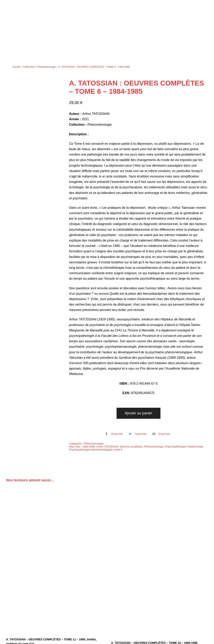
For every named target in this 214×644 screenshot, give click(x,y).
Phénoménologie (94, 415)
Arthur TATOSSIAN (107, 418)
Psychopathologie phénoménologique (91, 421)
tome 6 (118, 421)
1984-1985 (89, 418)
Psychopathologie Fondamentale (184, 418)
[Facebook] (113, 406)
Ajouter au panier (138, 385)
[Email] (160, 406)
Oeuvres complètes (131, 418)
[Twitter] (137, 406)
